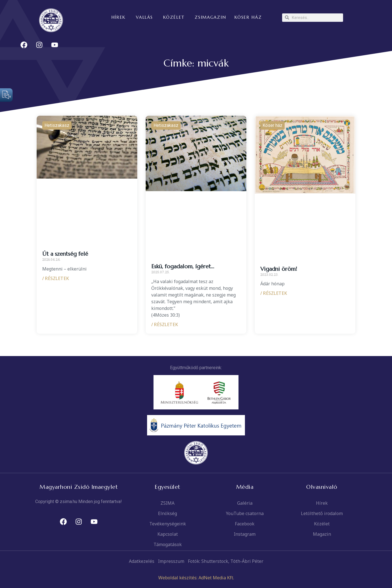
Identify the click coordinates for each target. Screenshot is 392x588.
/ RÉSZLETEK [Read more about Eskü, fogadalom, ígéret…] (165, 324)
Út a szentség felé (65, 254)
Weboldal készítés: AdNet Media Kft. (196, 578)
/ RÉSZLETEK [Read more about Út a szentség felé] (56, 278)
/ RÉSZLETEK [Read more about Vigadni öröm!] (274, 293)
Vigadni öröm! (279, 269)
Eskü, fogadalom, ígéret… (183, 266)
